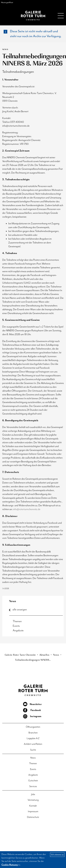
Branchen (33, 733)
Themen (17, 621)
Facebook (36, 710)
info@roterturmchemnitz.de (27, 509)
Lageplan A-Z (33, 738)
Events (16, 626)
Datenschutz (33, 817)
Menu (61, 16)
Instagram (36, 716)
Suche (33, 750)
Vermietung (33, 800)
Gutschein (33, 781)
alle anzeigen (20, 610)
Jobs (33, 794)
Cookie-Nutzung (10, 865)
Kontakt (33, 806)
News (13, 601)
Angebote (18, 630)
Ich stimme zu (57, 855)
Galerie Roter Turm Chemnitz (33, 16)
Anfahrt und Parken (33, 744)
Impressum (33, 812)
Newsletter (36, 704)
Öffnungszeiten (33, 727)
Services (33, 786)
